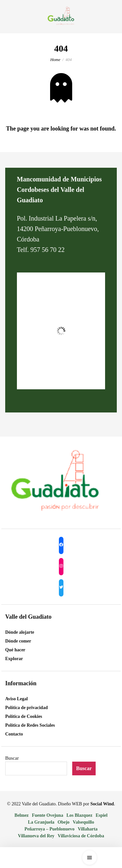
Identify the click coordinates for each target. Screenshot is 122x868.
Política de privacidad (27, 708)
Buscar (12, 758)
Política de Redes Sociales (30, 725)
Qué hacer (15, 650)
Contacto (14, 734)
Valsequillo (84, 822)
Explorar (14, 659)
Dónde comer (18, 641)
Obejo (64, 822)
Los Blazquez (79, 815)
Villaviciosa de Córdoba (81, 836)
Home (55, 60)
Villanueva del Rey (36, 836)
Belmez (22, 815)
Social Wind (102, 804)
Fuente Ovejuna (47, 815)
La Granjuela (41, 822)
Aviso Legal (16, 699)
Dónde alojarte (20, 632)
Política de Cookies (24, 716)
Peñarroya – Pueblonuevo (49, 829)
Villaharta (88, 829)
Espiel (102, 815)
